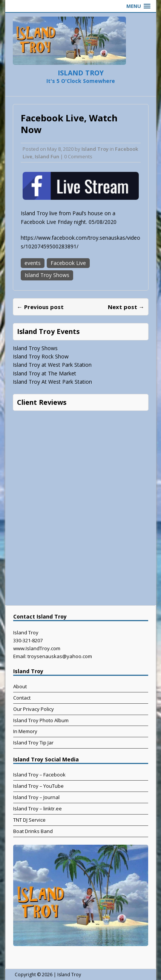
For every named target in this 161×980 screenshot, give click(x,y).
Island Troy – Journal (36, 797)
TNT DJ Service (29, 820)
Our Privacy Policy (34, 709)
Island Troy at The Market (44, 373)
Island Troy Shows (47, 275)
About (20, 686)
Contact (22, 698)
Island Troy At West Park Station (52, 382)
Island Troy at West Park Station (52, 365)
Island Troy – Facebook (39, 775)
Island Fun (47, 156)
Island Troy (95, 149)
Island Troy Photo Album (41, 720)
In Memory (25, 731)
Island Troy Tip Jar (33, 743)
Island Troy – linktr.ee (38, 808)
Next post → (126, 307)
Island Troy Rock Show (41, 356)
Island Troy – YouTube (38, 786)
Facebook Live (68, 263)
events (33, 263)
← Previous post (40, 307)
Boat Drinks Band (33, 831)
